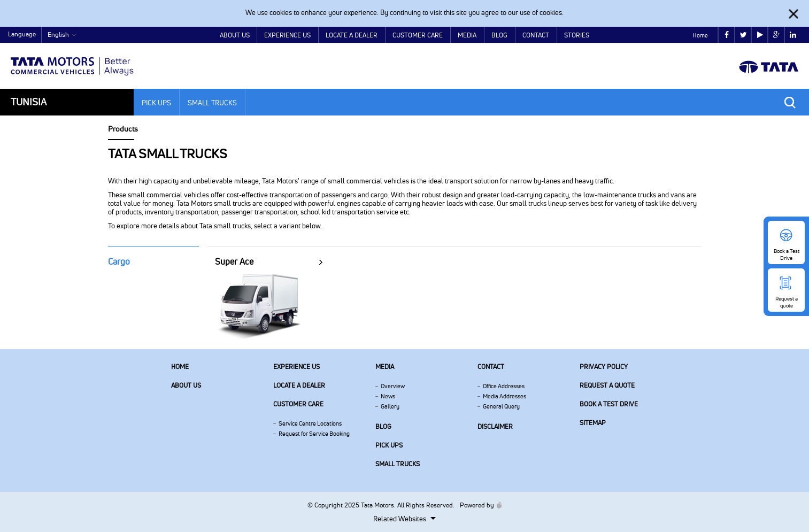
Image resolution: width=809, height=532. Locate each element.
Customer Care (418, 35)
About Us (235, 35)
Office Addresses (504, 386)
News (388, 396)
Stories (577, 35)
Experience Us (287, 35)
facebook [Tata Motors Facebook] (727, 35)
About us (186, 385)
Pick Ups (156, 103)
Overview (393, 386)
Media (467, 35)
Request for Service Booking (314, 434)
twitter (743, 35)
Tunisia (29, 102)
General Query (501, 406)
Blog (499, 35)
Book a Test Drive (609, 404)
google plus (777, 35)
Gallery (390, 406)
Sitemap (593, 423)
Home (700, 35)
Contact (536, 35)
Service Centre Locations (310, 423)
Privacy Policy (604, 367)
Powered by (478, 505)
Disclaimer (495, 426)
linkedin (793, 35)
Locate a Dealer (352, 35)
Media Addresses (504, 396)
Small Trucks (212, 103)
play (760, 35)
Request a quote (607, 385)
